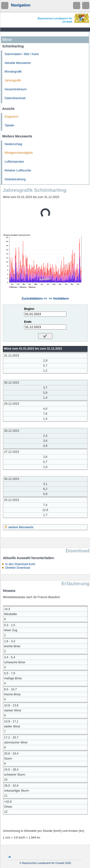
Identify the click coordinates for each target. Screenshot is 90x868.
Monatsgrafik (13, 72)
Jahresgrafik (13, 80)
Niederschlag (13, 144)
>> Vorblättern (59, 299)
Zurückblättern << (34, 299)
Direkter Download (18, 568)
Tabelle (9, 125)
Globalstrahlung (15, 179)
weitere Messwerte (21, 527)
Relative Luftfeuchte (18, 170)
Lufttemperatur (14, 162)
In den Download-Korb (20, 564)
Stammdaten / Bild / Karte (22, 54)
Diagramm (11, 117)
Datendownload (15, 98)
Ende (28, 322)
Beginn (29, 309)
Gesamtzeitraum (16, 89)
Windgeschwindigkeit (19, 153)
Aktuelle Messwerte (18, 63)
